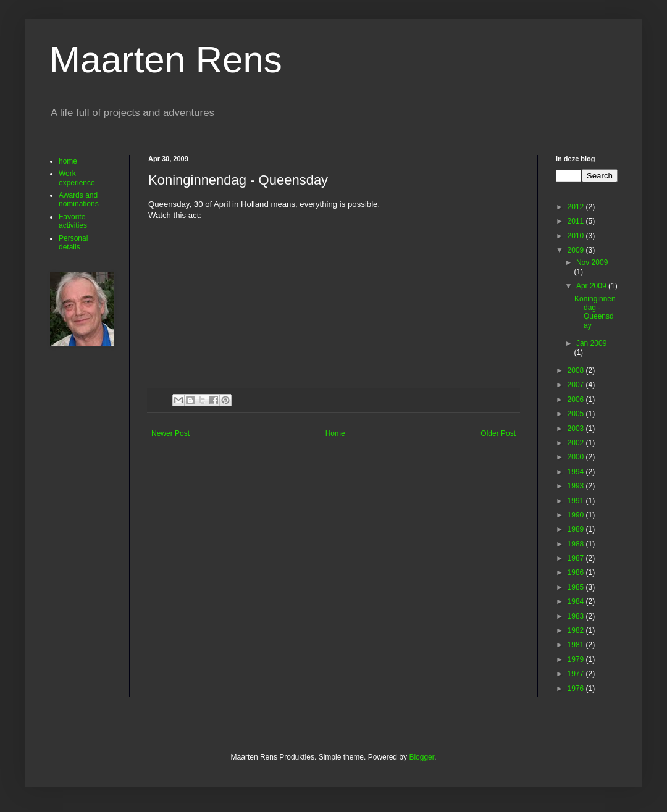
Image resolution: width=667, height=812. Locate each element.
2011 (577, 221)
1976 (577, 689)
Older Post (498, 433)
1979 (577, 659)
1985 (577, 587)
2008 (577, 370)
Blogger (422, 757)
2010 (577, 236)
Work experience (77, 178)
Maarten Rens (166, 60)
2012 (577, 207)
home (68, 161)
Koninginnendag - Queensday (595, 312)
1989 (577, 529)
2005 (577, 414)
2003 (577, 429)
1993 (577, 486)
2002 (577, 443)
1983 (577, 616)
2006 (577, 400)
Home (335, 433)
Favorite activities (73, 221)
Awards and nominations (79, 199)
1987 (577, 558)
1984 (577, 601)
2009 (577, 250)
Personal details (73, 243)
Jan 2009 (591, 343)
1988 (577, 544)
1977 (577, 674)
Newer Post (170, 433)
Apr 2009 (592, 286)
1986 (577, 572)
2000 (577, 457)
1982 (577, 630)
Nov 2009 (592, 262)
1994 (577, 472)
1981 (577, 645)
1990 (577, 515)
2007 (577, 385)
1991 (577, 501)
